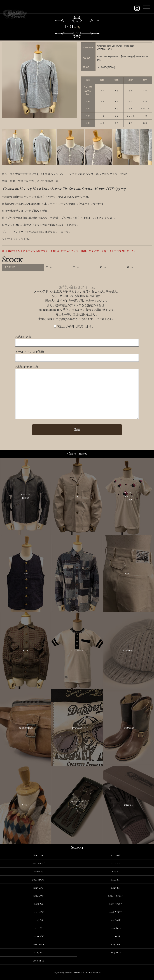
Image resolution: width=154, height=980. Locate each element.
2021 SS (38, 928)
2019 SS (38, 952)
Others (128, 805)
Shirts (77, 573)
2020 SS (116, 936)
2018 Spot (38, 961)
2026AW (116, 920)
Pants (128, 573)
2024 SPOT (116, 896)
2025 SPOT (115, 904)
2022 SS (115, 863)
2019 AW (116, 944)
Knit (26, 651)
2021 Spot (116, 928)
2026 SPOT (116, 912)
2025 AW (38, 912)
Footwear (128, 728)
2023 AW (38, 888)
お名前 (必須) (24, 337)
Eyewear (77, 728)
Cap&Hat (128, 651)
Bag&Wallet (26, 728)
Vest (26, 573)
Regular (38, 855)
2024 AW (38, 896)
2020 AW (38, 936)
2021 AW (115, 855)
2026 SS (38, 904)
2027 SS (38, 920)
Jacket (77, 496)
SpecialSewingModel (128, 496)
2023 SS (116, 871)
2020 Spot (38, 944)
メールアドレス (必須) (30, 352)
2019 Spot (115, 952)
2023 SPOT (38, 880)
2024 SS (115, 880)
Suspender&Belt (77, 805)
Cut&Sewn (77, 651)
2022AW (38, 871)
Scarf (26, 805)
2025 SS (115, 888)
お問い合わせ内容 (27, 367)
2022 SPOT (38, 863)
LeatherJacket (26, 496)
